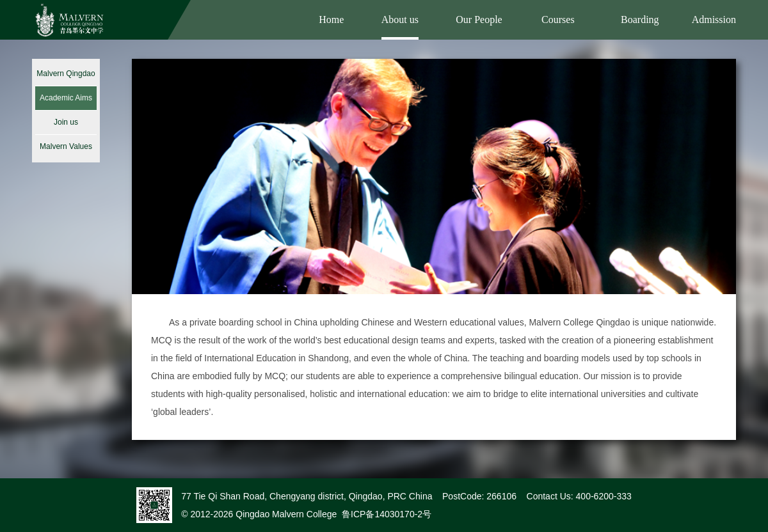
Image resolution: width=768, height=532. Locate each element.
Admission (714, 20)
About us (400, 20)
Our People (479, 20)
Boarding (640, 20)
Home (331, 20)
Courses (558, 20)
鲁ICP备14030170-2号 (387, 514)
